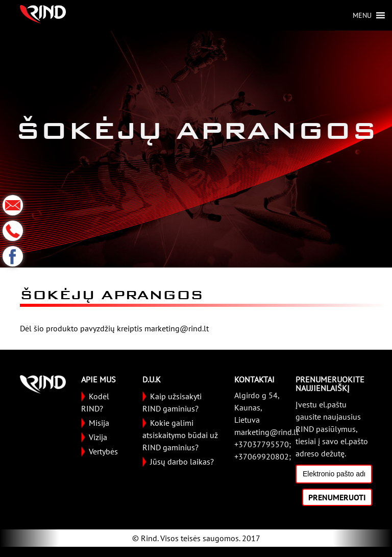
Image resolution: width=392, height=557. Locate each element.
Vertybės (103, 451)
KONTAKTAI (254, 379)
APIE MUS (99, 379)
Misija (99, 423)
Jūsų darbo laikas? (182, 462)
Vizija (98, 437)
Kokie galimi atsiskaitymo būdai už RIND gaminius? (180, 435)
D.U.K (152, 379)
